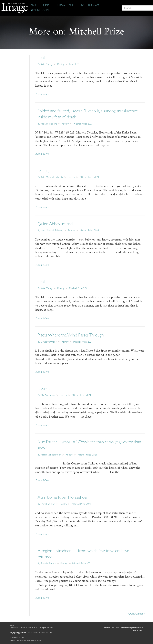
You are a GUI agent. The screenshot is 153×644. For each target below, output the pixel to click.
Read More (42, 94)
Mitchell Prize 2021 (83, 124)
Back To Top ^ (138, 630)
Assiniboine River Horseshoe (62, 498)
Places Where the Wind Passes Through (71, 335)
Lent (41, 58)
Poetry (61, 64)
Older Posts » (137, 614)
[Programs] (94, 5)
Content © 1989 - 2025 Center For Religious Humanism (123, 628)
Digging (44, 171)
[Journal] (60, 5)
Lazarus (44, 389)
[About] (35, 5)
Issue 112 (74, 64)
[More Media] (76, 5)
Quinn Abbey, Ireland (55, 224)
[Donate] (47, 5)
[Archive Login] (40, 11)
